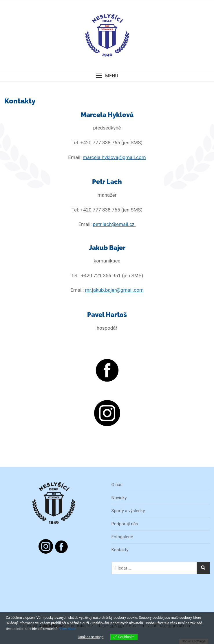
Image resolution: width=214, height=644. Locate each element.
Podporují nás (125, 524)
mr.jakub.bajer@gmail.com (114, 290)
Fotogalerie (122, 537)
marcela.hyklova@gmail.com (114, 157)
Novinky (119, 498)
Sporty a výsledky (128, 511)
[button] (107, 76)
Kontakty (120, 550)
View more (67, 629)
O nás (117, 485)
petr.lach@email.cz (114, 224)
